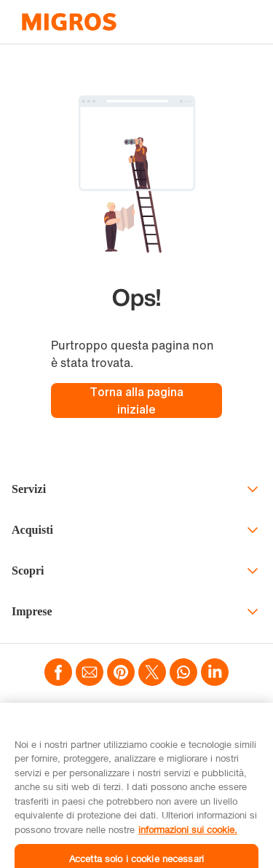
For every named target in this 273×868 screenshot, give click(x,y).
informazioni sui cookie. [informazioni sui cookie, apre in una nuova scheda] (188, 842)
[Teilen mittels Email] (90, 674)
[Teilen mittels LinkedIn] (215, 674)
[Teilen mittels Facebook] (58, 674)
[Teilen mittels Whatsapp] (183, 674)
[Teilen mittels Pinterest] (121, 674)
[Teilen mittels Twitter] (152, 674)
